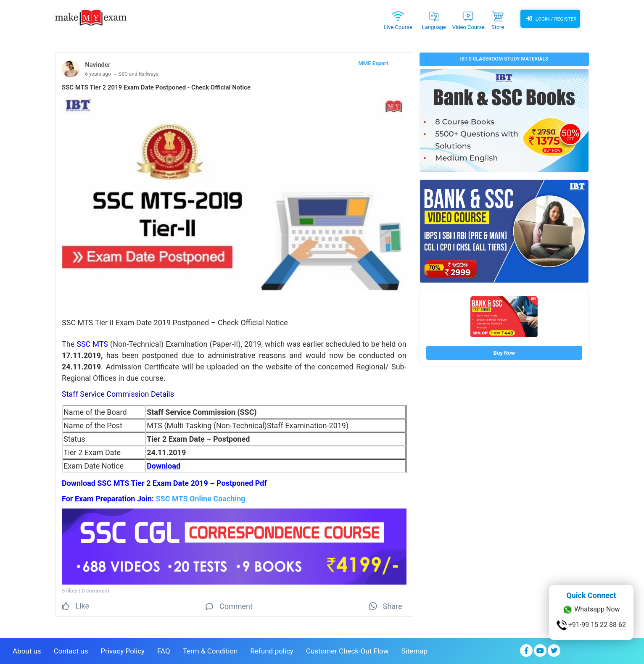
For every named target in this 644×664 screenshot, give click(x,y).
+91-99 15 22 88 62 (591, 625)
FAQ (164, 650)
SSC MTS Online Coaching (201, 499)
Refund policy (272, 650)
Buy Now (504, 353)
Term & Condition (210, 650)
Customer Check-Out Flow (347, 650)
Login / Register (550, 19)
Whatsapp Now (591, 610)
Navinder (98, 65)
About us (27, 650)
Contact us (71, 650)
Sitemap (415, 650)
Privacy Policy (123, 650)
